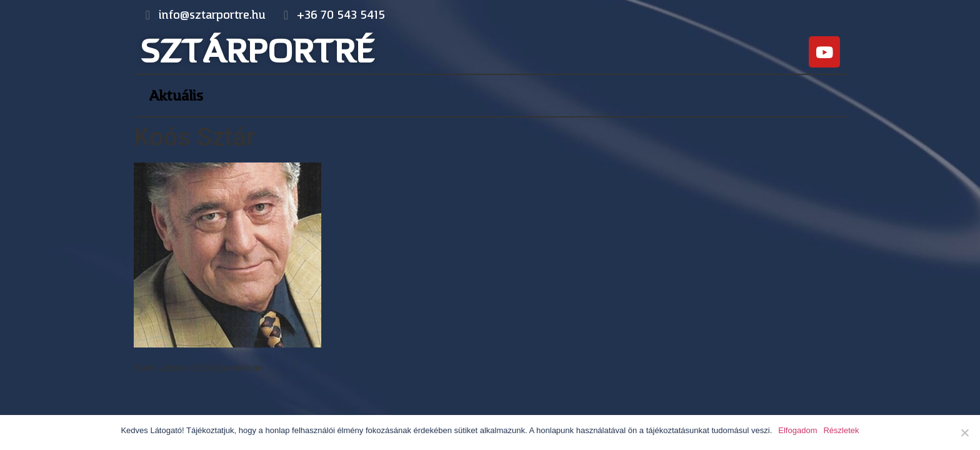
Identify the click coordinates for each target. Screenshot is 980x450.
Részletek (841, 430)
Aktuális (176, 96)
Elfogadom (797, 430)
